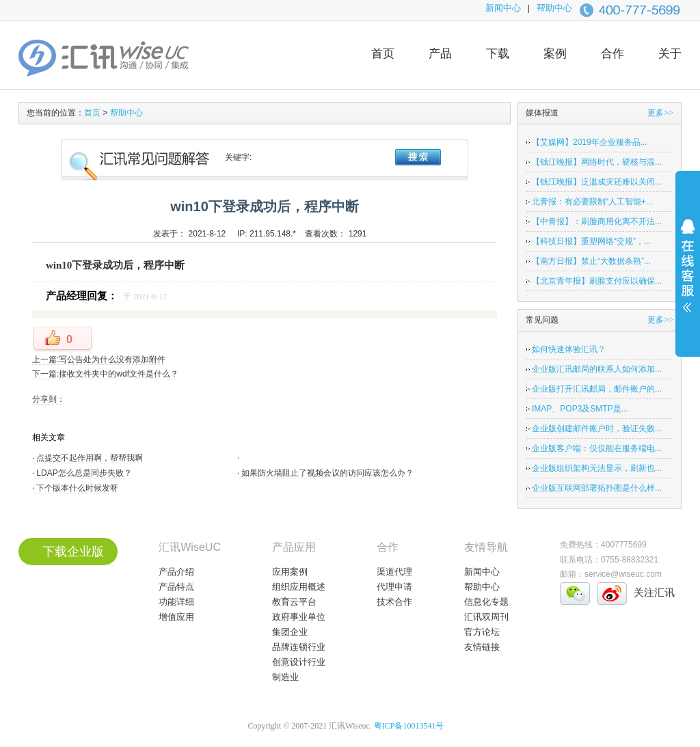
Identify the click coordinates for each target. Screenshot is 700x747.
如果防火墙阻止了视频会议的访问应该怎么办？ (326, 473)
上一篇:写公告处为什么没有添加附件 (99, 359)
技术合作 (394, 602)
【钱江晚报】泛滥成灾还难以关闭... (597, 182)
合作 (612, 54)
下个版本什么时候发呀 (76, 488)
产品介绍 (176, 572)
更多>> (660, 113)
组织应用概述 (299, 587)
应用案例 (290, 572)
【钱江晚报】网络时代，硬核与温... (597, 162)
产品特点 (176, 587)
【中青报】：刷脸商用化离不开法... (597, 221)
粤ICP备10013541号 (409, 726)
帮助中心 (554, 8)
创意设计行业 (299, 662)
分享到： (49, 399)
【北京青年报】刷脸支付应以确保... (597, 281)
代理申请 (394, 587)
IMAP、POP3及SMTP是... (580, 409)
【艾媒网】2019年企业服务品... (590, 142)
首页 (383, 54)
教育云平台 (294, 602)
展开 (688, 275)
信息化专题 (486, 602)
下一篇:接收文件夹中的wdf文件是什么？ (105, 374)
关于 (670, 54)
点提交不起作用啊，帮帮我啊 (89, 458)
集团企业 (290, 632)
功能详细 (176, 602)
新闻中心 (503, 8)
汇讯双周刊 (486, 617)
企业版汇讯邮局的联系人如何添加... (597, 369)
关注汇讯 (654, 592)
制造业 (285, 677)
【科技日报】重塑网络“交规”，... (591, 241)
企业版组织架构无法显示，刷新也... (597, 468)
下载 (498, 54)
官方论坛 (482, 632)
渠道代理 (394, 572)
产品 (440, 54)
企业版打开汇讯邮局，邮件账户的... (597, 389)
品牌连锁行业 (299, 647)
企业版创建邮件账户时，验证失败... (597, 429)
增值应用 (176, 617)
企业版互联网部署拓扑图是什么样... (597, 488)
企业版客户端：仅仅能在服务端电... (597, 448)
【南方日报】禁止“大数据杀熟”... (591, 261)
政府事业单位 (299, 617)
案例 (555, 54)
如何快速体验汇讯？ (569, 349)
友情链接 (482, 647)
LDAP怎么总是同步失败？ (83, 473)
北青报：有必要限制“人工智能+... (592, 202)
